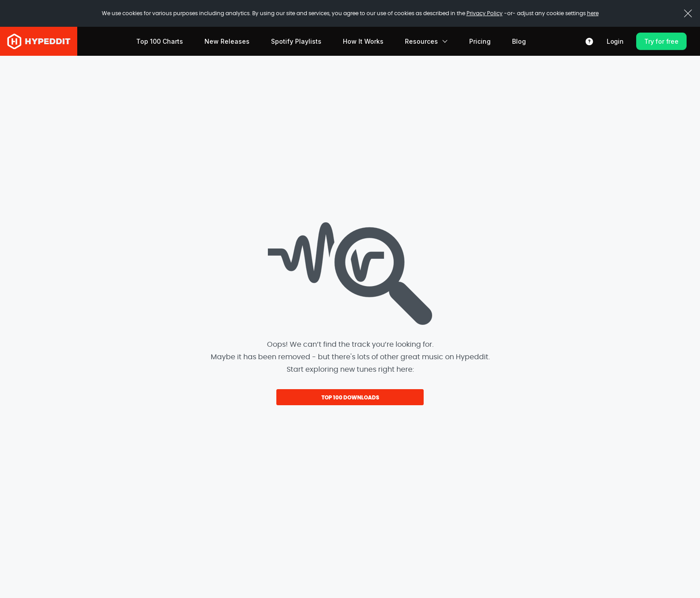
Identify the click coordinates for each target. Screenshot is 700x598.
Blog (519, 41)
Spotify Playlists (296, 41)
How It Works (363, 41)
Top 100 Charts (160, 41)
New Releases (227, 41)
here (593, 13)
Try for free (661, 41)
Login (615, 41)
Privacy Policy (485, 13)
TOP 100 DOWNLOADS (350, 398)
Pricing (480, 41)
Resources (426, 41)
